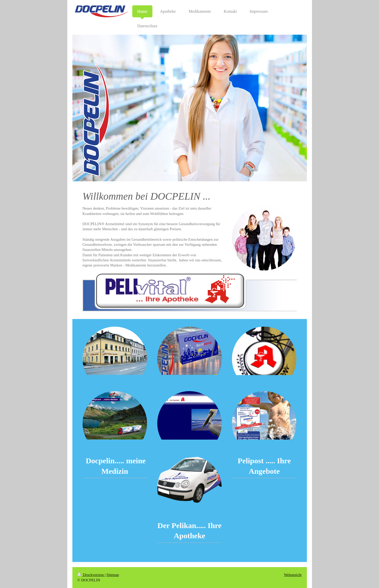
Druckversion (91, 575)
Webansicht (293, 575)
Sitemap (113, 575)
